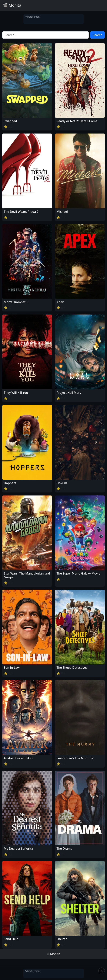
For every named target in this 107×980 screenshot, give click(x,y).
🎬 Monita (12, 5)
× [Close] (102, 971)
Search (97, 35)
